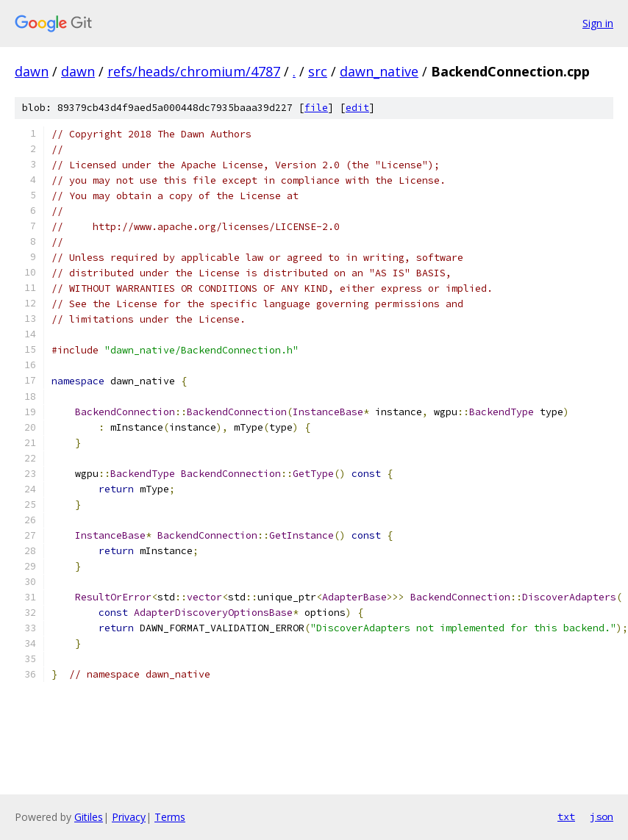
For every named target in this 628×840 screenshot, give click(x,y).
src (318, 71)
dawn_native (379, 71)
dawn (32, 71)
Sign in (598, 23)
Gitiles (89, 817)
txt (566, 816)
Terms (170, 817)
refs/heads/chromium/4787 (194, 71)
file (316, 108)
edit (357, 108)
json (602, 816)
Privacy (129, 817)
